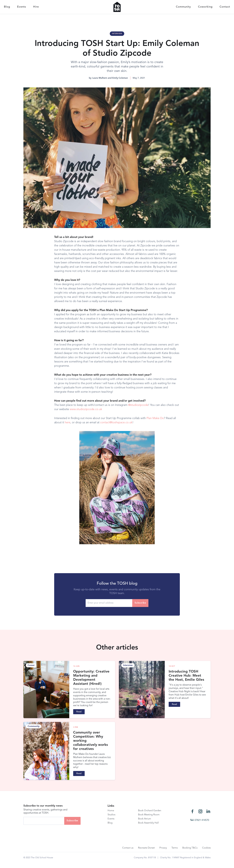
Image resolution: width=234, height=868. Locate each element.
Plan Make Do (155, 418)
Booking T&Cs (190, 848)
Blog (7, 7)
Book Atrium (145, 819)
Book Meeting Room (149, 815)
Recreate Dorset (146, 848)
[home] (117, 7)
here (68, 423)
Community (183, 7)
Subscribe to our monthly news (43, 806)
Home (111, 811)
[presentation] (47, 831)
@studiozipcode (138, 405)
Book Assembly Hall (148, 823)
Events (22, 7)
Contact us (128, 848)
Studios (111, 815)
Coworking (205, 7)
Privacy (163, 848)
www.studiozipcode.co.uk (86, 409)
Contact (225, 7)
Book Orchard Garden (150, 811)
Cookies (206, 848)
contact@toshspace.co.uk (116, 423)
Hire (36, 7)
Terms (175, 848)
